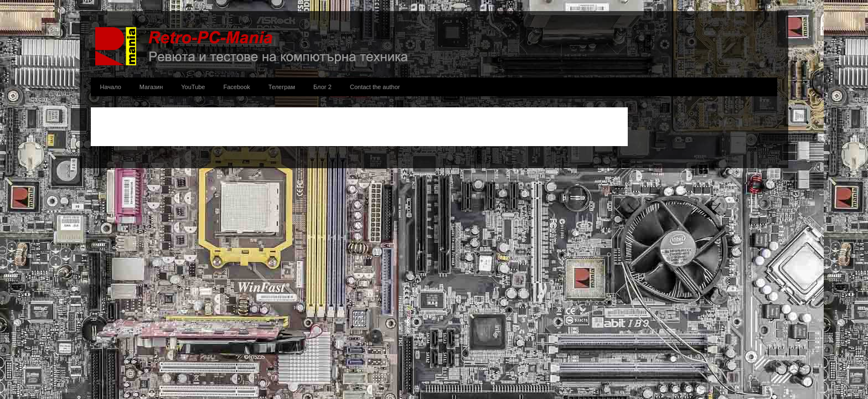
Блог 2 (322, 87)
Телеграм (282, 87)
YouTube (193, 87)
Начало (111, 87)
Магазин (151, 87)
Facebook (237, 87)
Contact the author (375, 87)
